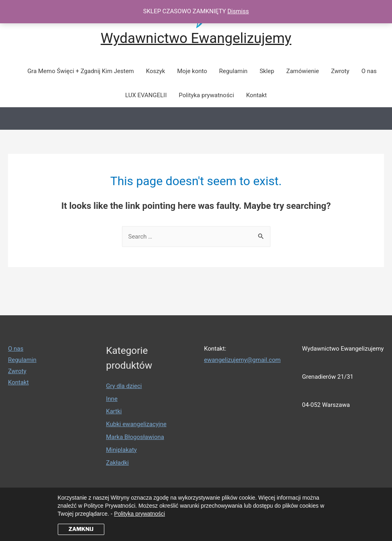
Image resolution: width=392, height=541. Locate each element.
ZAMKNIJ (81, 529)
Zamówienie (303, 71)
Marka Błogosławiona (135, 437)
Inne (112, 399)
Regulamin (233, 71)
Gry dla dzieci (124, 386)
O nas (369, 71)
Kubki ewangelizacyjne (136, 424)
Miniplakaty (121, 450)
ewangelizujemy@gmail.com (243, 360)
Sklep (267, 71)
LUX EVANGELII (146, 95)
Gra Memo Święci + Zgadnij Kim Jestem (81, 71)
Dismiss (238, 11)
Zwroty (340, 71)
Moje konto (192, 71)
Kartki (114, 411)
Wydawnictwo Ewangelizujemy (196, 38)
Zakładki (117, 463)
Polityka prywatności (207, 95)
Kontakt (256, 95)
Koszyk (156, 71)
